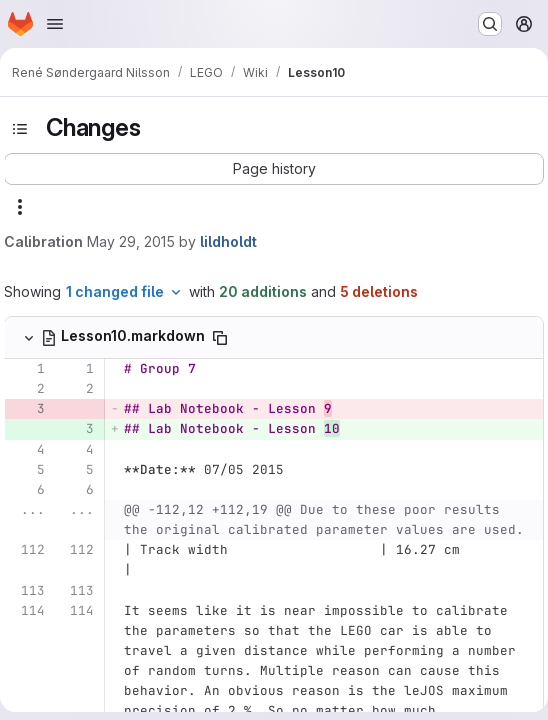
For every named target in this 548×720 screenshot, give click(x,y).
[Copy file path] (220, 338)
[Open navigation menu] (55, 24)
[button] (274, 169)
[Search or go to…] (490, 24)
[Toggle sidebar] (20, 129)
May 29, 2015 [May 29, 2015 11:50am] (131, 241)
